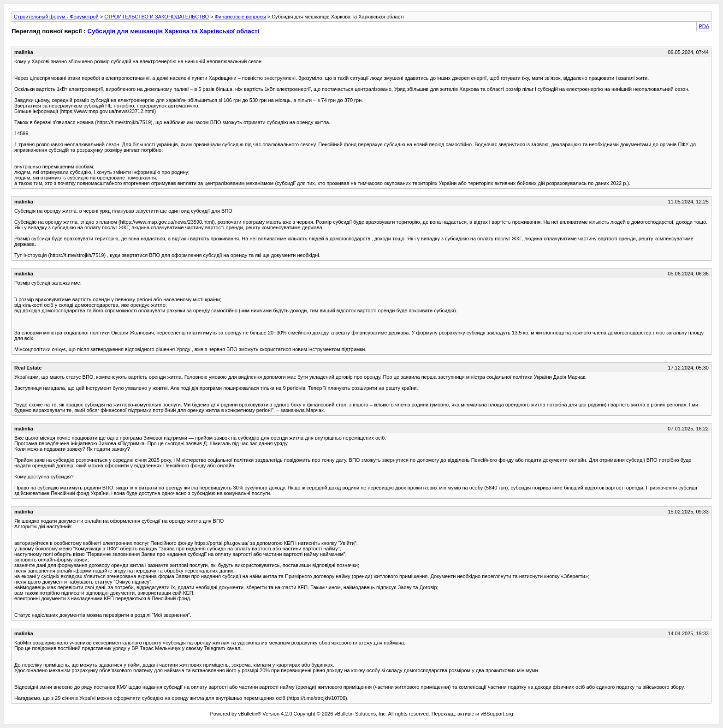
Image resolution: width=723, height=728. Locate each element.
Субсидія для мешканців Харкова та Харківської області (173, 31)
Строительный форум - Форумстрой (56, 17)
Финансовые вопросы (240, 17)
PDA (704, 26)
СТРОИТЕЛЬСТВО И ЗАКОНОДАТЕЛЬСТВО (157, 17)
